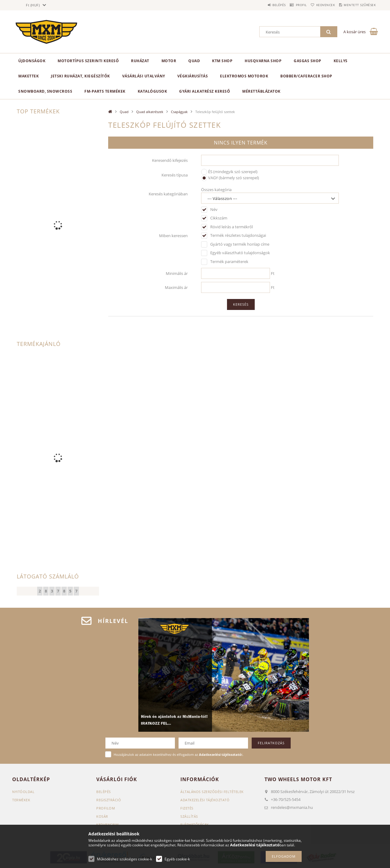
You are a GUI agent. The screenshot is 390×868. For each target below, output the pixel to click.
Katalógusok (152, 91)
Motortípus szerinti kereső (88, 61)
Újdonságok (32, 61)
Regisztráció (109, 800)
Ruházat (140, 61)
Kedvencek (318, 5)
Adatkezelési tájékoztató (205, 800)
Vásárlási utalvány (144, 76)
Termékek (21, 800)
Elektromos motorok (244, 76)
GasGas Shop (308, 61)
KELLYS (341, 61)
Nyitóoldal (23, 792)
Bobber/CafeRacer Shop (306, 76)
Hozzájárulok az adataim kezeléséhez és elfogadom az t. (179, 754)
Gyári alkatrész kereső (205, 91)
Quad (194, 61)
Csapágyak (179, 112)
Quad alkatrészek (150, 112)
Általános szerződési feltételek (212, 792)
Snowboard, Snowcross (45, 91)
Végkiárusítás (193, 76)
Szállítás (189, 816)
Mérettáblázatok (261, 91)
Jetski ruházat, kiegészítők (80, 76)
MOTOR (169, 61)
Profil (289, 5)
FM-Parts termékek (105, 91)
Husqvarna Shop (263, 61)
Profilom (106, 808)
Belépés (262, 5)
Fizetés (187, 808)
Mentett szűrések (357, 5)
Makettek (28, 76)
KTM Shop (222, 61)
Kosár (102, 816)
